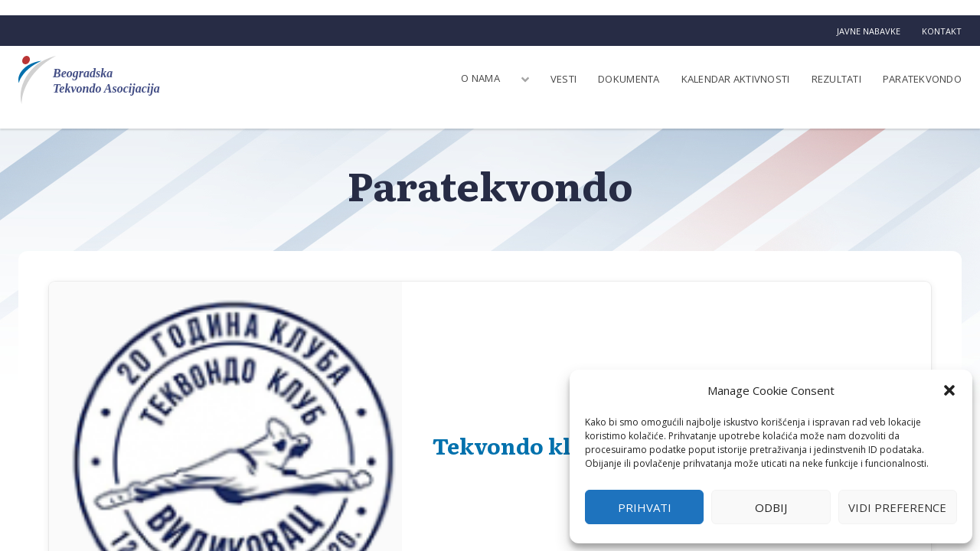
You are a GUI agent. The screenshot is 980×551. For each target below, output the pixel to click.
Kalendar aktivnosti (736, 79)
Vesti (563, 79)
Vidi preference (897, 507)
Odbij (771, 507)
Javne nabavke (869, 31)
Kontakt (942, 31)
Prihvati (645, 507)
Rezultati (836, 79)
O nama (480, 78)
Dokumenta (629, 79)
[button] (949, 390)
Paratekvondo (922, 79)
